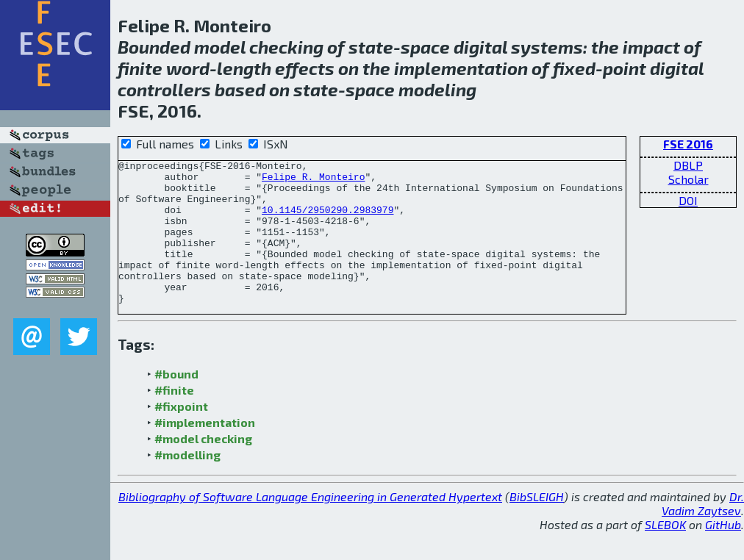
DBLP (688, 165)
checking (286, 47)
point (625, 68)
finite (140, 68)
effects (305, 68)
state (371, 47)
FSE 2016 (688, 144)
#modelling (187, 483)
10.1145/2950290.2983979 (328, 220)
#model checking (203, 467)
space (425, 47)
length (244, 68)
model (220, 47)
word (188, 68)
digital (480, 47)
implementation (461, 68)
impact (651, 47)
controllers (164, 89)
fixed (574, 68)
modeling (437, 89)
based (240, 89)
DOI (688, 200)
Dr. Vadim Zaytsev (703, 532)
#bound (176, 402)
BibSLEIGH (537, 525)
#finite (174, 419)
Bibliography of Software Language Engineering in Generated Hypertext (310, 525)
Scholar (688, 179)
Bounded (154, 47)
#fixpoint (181, 435)
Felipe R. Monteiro (313, 181)
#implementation (205, 451)
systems (547, 47)
